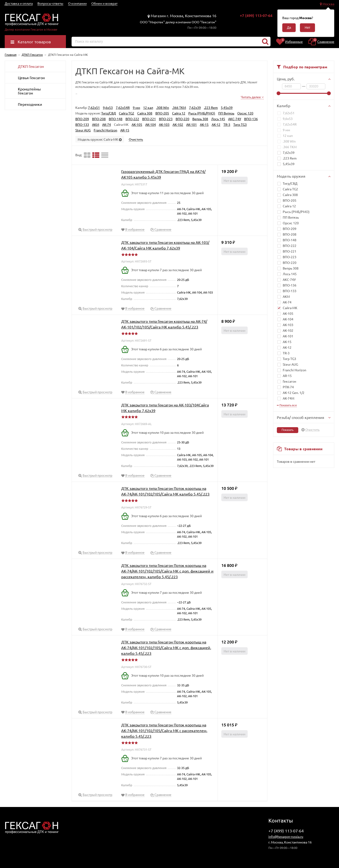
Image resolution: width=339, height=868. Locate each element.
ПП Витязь (291, 217)
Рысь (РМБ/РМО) (296, 212)
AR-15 (287, 376)
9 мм (284, 130)
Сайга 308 (290, 195)
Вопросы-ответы (50, 3)
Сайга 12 (289, 206)
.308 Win (287, 141)
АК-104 (288, 319)
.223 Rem (287, 158)
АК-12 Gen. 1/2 (291, 393)
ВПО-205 (290, 200)
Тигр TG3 (289, 359)
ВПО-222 (290, 246)
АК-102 (288, 330)
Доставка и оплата (19, 3)
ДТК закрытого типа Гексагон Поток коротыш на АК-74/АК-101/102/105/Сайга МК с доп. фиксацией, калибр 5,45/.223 (166, 647)
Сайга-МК (287, 308)
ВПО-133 (290, 291)
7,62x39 (286, 152)
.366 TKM (287, 147)
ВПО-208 (290, 234)
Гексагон (287, 381)
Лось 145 (290, 274)
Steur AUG (290, 364)
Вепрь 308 (291, 268)
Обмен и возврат (104, 3)
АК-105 (288, 313)
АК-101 (288, 336)
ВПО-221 (290, 251)
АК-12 (287, 347)
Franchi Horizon (295, 370)
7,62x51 (286, 113)
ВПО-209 (290, 229)
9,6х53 (285, 119)
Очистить (312, 430)
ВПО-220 (290, 262)
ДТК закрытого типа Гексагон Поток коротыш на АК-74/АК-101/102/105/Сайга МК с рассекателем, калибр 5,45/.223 (164, 730)
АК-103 (288, 325)
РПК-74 (286, 387)
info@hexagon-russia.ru (286, 836)
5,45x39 (286, 164)
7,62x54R (287, 124)
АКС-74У (289, 279)
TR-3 (286, 353)
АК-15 (287, 342)
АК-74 (287, 302)
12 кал (285, 135)
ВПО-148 (290, 240)
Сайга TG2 (290, 189)
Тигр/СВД (290, 183)
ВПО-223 (290, 257)
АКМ (286, 296)
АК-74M (286, 398)
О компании (77, 3)
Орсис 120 (291, 223)
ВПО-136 (290, 285)
